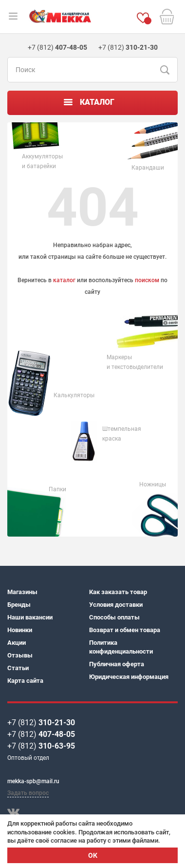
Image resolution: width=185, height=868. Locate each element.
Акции (17, 643)
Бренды (19, 605)
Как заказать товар (118, 592)
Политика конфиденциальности (121, 647)
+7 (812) (41, 723)
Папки (57, 489)
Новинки (20, 630)
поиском (147, 280)
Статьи (18, 668)
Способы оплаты (114, 617)
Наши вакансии (30, 617)
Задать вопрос (28, 793)
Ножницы (153, 484)
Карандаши (148, 168)
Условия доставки (116, 605)
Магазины (22, 592)
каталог (64, 280)
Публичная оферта (117, 664)
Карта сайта (25, 681)
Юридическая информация (129, 677)
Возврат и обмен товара (125, 630)
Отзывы (20, 655)
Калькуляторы (74, 395)
